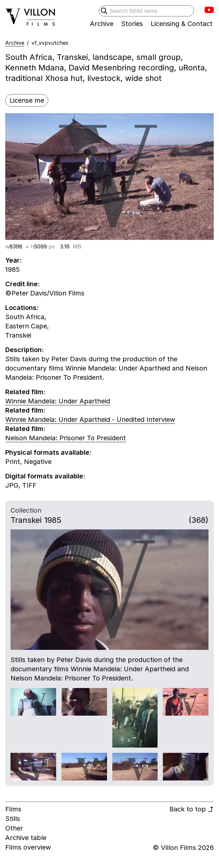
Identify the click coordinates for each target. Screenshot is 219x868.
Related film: (25, 392)
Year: (13, 260)
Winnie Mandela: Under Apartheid (58, 401)
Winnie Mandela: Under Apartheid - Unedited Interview (90, 420)
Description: (24, 350)
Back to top (192, 809)
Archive (15, 43)
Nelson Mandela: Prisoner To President (66, 438)
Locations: (22, 308)
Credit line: (22, 284)
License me (27, 100)
